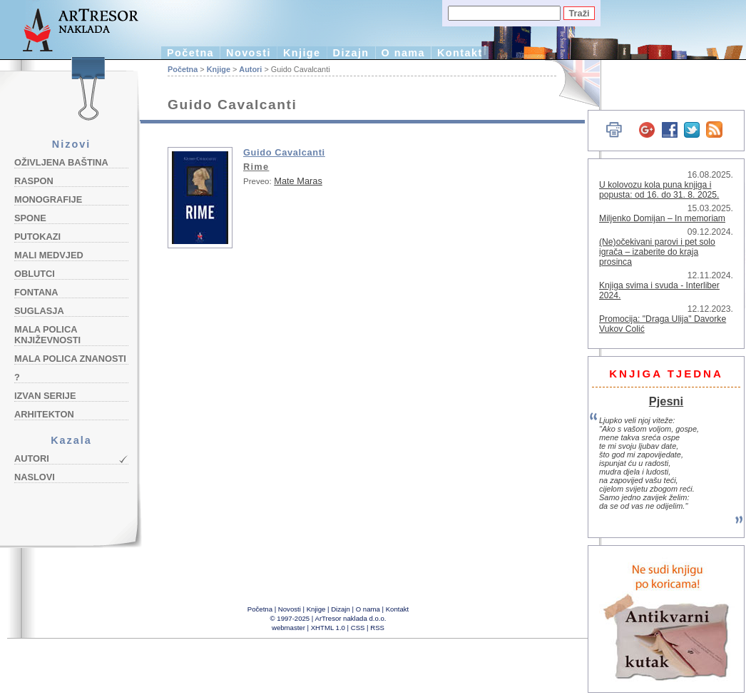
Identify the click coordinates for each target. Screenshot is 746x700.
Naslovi (35, 477)
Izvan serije (45, 396)
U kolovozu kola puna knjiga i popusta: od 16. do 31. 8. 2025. (659, 190)
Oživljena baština (61, 162)
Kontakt (460, 53)
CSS (358, 628)
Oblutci (35, 274)
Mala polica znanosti (70, 359)
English (571, 84)
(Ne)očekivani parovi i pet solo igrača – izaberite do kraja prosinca (657, 252)
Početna (190, 53)
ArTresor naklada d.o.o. (351, 618)
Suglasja (39, 311)
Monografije (48, 199)
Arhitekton (44, 414)
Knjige (302, 53)
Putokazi (37, 237)
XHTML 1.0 (328, 628)
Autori (32, 458)
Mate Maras (298, 181)
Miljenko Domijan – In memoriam (662, 218)
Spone (30, 218)
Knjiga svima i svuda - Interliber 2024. (659, 290)
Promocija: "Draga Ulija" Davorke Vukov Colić (663, 324)
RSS (377, 628)
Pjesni (666, 401)
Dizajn (351, 53)
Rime (256, 167)
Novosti (249, 53)
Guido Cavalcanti (284, 152)
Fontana (36, 292)
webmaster (288, 628)
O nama (403, 53)
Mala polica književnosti (47, 335)
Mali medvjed (49, 255)
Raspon (34, 181)
